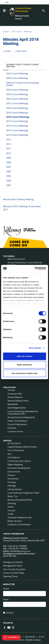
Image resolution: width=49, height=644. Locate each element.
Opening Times (10, 576)
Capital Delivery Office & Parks (22, 447)
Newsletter (13, 404)
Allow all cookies (24, 356)
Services (7, 441)
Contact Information (14, 534)
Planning (12, 503)
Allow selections (25, 365)
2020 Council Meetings (17, 108)
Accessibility (11, 638)
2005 (9, 176)
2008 (9, 162)
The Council (17, 31)
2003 (9, 185)
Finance (11, 475)
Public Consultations (17, 421)
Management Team (13, 566)
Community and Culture (19, 461)
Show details (35, 348)
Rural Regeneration (17, 408)
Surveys (11, 390)
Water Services (15, 521)
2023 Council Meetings (17, 94)
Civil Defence (14, 457)
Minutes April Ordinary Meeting (18, 199)
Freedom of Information (19, 525)
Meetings (28, 31)
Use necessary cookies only (24, 373)
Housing (12, 482)
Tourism (12, 510)
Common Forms (15, 431)
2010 (9, 153)
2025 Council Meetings (17, 74)
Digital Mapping (15, 464)
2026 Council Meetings (17, 78)
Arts (9, 454)
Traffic (11, 514)
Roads (11, 507)
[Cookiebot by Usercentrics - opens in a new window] (35, 268)
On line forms (14, 443)
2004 (9, 181)
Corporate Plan (15, 394)
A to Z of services (16, 450)
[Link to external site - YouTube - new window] (9, 627)
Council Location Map (14, 573)
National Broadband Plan (20, 500)
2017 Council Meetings (17, 121)
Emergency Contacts (13, 562)
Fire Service (13, 479)
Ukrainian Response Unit (19, 517)
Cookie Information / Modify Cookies (23, 640)
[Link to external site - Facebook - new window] (5, 627)
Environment (14, 472)
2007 (9, 167)
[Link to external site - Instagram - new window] (13, 627)
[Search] (43, 11)
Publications (9, 387)
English (6, 31)
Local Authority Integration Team (23, 493)
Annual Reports (15, 397)
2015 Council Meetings (17, 130)
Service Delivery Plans (18, 401)
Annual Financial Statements (21, 417)
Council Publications (17, 424)
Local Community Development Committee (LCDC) (23, 413)
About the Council (16, 259)
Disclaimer (30, 637)
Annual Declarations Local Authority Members (25, 264)
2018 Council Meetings (18, 117)
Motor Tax (12, 496)
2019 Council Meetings (17, 113)
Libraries (12, 428)
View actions (20, 51)
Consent (9, 613)
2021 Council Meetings (17, 103)
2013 (9, 140)
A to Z (41, 637)
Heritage (12, 486)
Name (6, 589)
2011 (9, 149)
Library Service (15, 489)
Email (6, 600)
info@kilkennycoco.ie (20, 551)
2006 (9, 171)
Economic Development (19, 468)
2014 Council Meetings (17, 135)
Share (7, 51)
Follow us (8, 623)
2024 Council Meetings (17, 90)
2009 (9, 158)
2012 (9, 144)
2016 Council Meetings (17, 126)
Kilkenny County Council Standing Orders (22, 84)
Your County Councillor (14, 569)
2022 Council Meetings (17, 99)
